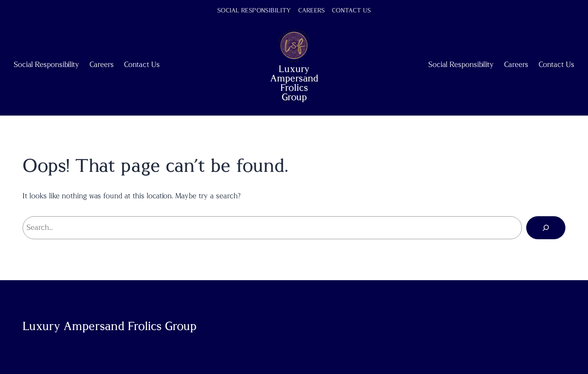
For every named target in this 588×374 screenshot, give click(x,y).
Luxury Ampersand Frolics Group (294, 83)
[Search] (546, 228)
